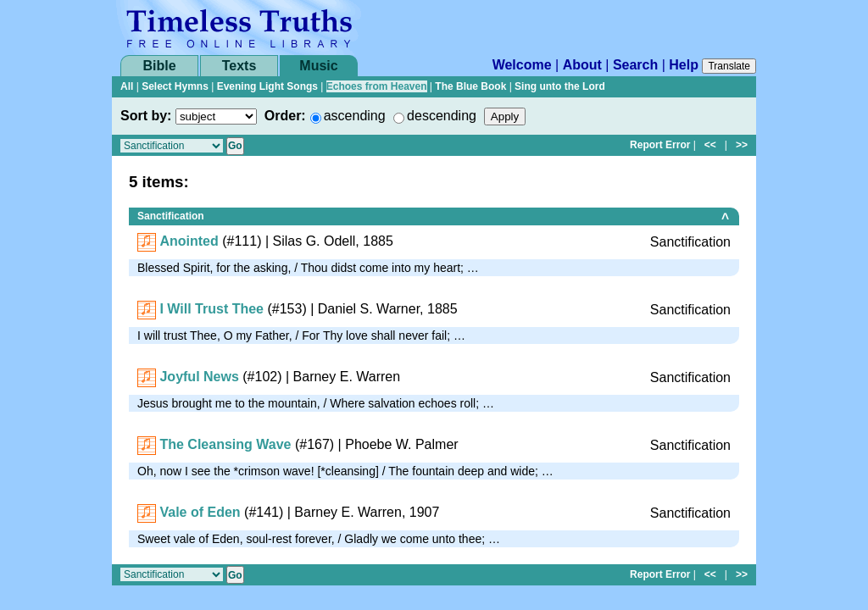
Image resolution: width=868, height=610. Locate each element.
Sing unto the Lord (560, 86)
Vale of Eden (200, 512)
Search (635, 65)
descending (442, 116)
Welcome (522, 65)
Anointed (189, 241)
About (582, 65)
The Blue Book (470, 86)
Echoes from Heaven (377, 86)
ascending (355, 116)
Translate (729, 66)
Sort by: (146, 116)
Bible (159, 66)
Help (684, 65)
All (127, 86)
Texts (239, 66)
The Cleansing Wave (225, 444)
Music (318, 66)
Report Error (660, 145)
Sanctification (171, 216)
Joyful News (199, 377)
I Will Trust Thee (211, 309)
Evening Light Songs (267, 86)
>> (742, 145)
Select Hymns (175, 86)
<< (710, 145)
